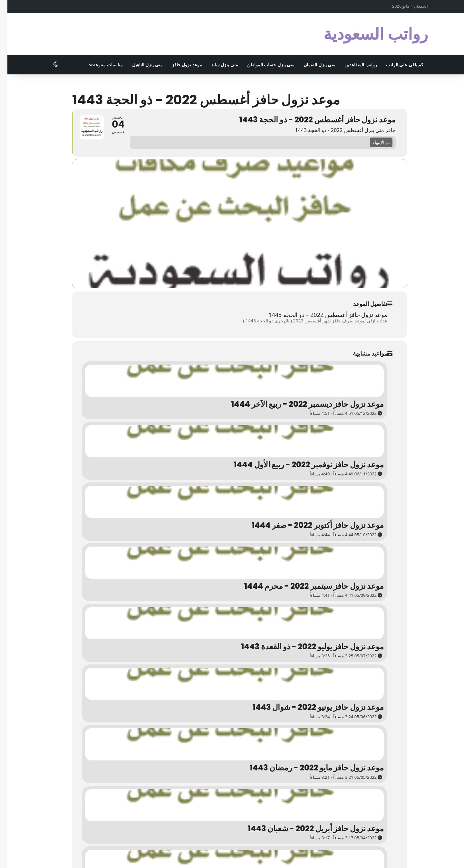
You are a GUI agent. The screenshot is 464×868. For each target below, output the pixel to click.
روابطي (212, 856)
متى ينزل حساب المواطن (263, 65)
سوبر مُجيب (291, 856)
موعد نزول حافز (179, 65)
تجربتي (257, 856)
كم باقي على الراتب (397, 65)
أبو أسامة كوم (342, 856)
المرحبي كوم (315, 856)
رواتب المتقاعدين (353, 65)
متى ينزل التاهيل (140, 65)
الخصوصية (411, 856)
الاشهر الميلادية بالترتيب (378, 856)
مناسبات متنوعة (100, 65)
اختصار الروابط (235, 856)
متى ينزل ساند (217, 65)
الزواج (272, 856)
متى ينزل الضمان (312, 65)
